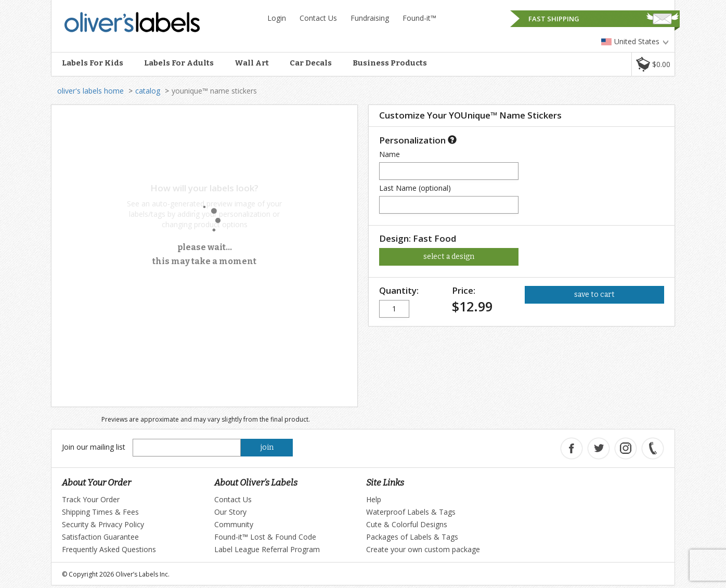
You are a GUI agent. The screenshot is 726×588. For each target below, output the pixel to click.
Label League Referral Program (267, 549)
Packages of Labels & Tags (412, 537)
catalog (148, 91)
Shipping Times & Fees (100, 512)
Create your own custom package (423, 549)
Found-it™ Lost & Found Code (265, 537)
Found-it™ (419, 18)
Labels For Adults (179, 63)
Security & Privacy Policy (103, 524)
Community (234, 524)
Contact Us (318, 18)
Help (374, 499)
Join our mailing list (94, 447)
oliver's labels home (90, 91)
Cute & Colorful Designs (407, 524)
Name (390, 154)
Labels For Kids (93, 63)
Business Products (390, 63)
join (267, 447)
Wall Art (252, 63)
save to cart (594, 295)
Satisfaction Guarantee (100, 537)
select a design (449, 257)
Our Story (230, 512)
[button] (653, 64)
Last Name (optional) (415, 188)
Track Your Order (91, 499)
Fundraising (370, 18)
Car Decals (311, 63)
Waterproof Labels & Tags (411, 512)
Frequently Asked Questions (109, 549)
